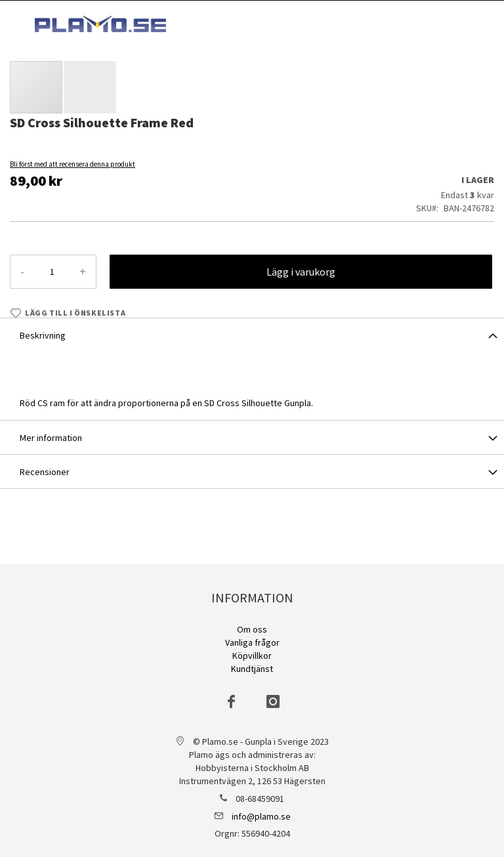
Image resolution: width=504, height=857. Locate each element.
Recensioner (45, 472)
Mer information (51, 438)
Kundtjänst (252, 669)
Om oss (252, 629)
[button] (90, 87)
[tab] (252, 335)
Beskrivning (43, 335)
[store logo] (100, 24)
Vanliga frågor (252, 642)
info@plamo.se (261, 816)
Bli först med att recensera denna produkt (73, 164)
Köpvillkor (252, 656)
